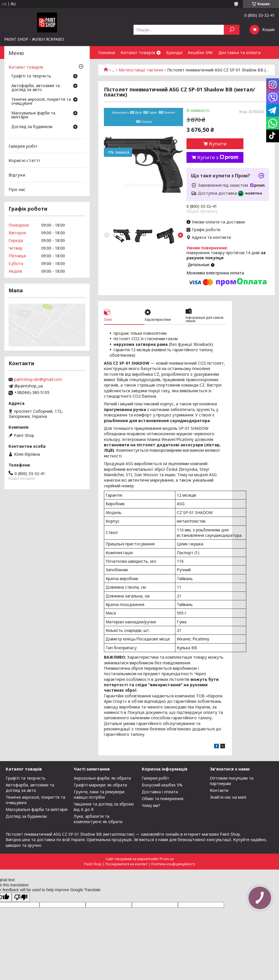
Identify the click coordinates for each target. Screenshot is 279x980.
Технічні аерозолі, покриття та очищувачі (41, 102)
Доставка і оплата (160, 792)
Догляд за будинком (32, 127)
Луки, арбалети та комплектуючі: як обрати (98, 819)
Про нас (17, 189)
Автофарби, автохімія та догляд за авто (36, 88)
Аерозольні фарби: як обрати (102, 778)
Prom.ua (167, 859)
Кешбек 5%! (200, 52)
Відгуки (17, 175)
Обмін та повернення (163, 799)
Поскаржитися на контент (126, 864)
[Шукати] (232, 30)
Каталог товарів (138, 52)
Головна (107, 52)
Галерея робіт (23, 146)
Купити (218, 144)
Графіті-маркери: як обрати (100, 785)
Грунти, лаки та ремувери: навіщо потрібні (99, 794)
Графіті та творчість (31, 76)
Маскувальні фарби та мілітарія (33, 115)
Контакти (219, 790)
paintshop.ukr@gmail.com (38, 379)
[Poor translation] (21, 897)
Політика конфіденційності (173, 864)
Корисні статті (24, 160)
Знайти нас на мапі (228, 797)
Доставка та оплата (239, 52)
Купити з (218, 157)
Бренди (174, 52)
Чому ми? (151, 805)
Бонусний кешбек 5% (162, 785)
